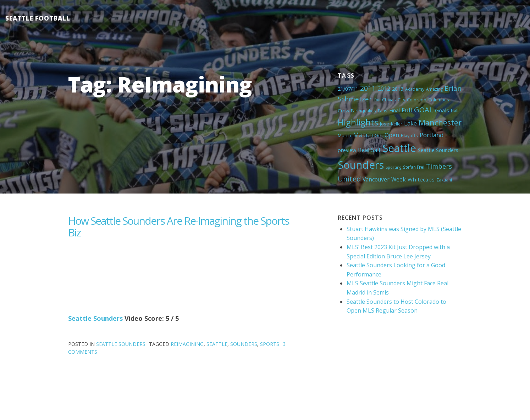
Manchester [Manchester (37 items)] (440, 122)
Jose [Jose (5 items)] (385, 124)
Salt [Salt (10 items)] (376, 150)
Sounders (244, 344)
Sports (270, 344)
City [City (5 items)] (401, 100)
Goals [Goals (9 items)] (442, 110)
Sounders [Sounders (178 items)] (361, 165)
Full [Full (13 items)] (407, 110)
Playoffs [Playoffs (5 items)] (409, 135)
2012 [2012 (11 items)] (384, 89)
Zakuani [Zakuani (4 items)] (444, 180)
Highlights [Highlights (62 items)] (358, 122)
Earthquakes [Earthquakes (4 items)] (363, 111)
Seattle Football (38, 18)
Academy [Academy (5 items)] (415, 89)
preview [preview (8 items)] (347, 150)
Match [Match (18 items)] (363, 135)
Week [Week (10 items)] (399, 179)
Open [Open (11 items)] (392, 135)
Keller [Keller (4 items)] (397, 124)
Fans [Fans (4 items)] (383, 111)
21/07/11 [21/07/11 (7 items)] (348, 89)
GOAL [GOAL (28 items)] (424, 110)
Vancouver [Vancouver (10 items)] (376, 179)
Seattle (217, 344)
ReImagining (187, 344)
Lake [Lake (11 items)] (410, 123)
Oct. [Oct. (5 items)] (379, 135)
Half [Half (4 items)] (455, 111)
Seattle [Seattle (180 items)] (399, 148)
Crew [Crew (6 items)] (343, 111)
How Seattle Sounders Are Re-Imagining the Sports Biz (179, 226)
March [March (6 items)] (344, 135)
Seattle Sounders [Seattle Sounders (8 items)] (438, 150)
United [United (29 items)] (349, 179)
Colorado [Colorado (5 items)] (417, 100)
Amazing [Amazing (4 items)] (434, 89)
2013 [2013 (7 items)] (398, 89)
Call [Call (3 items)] (377, 100)
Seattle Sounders (95, 318)
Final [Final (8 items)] (394, 110)
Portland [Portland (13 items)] (432, 135)
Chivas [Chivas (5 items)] (389, 100)
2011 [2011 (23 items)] (368, 88)
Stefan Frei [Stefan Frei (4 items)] (414, 167)
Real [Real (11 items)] (364, 150)
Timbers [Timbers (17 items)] (439, 166)
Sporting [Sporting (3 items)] (393, 167)
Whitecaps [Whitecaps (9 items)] (421, 179)
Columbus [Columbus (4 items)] (439, 100)
